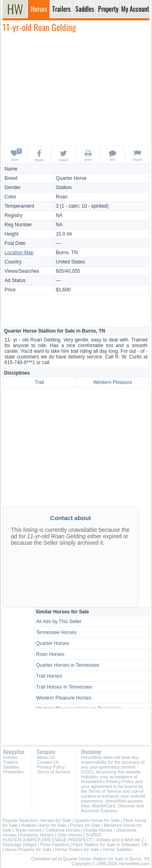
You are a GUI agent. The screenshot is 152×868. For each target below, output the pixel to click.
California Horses (62, 830)
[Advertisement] (76, 89)
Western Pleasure (112, 382)
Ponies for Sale (85, 825)
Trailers (11, 762)
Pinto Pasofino (55, 845)
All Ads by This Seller (59, 622)
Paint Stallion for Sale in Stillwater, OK (110, 845)
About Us (46, 757)
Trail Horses (49, 676)
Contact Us (48, 762)
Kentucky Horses (37, 835)
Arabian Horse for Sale (44, 825)
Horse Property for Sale (28, 849)
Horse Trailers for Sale (77, 849)
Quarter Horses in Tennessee (68, 665)
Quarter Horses (53, 643)
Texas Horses (29, 830)
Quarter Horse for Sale (97, 820)
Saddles (11, 767)
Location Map (19, 253)
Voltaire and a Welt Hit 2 (120, 840)
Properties (13, 772)
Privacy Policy (51, 767)
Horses (10, 757)
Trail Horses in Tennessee (64, 687)
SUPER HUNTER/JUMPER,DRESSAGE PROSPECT (52, 837)
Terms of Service (54, 772)
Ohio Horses (70, 835)
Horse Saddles (118, 849)
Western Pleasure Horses (64, 698)
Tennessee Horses (56, 632)
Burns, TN (67, 253)
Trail (40, 382)
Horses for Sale (56, 820)
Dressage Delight (19, 845)
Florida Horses (98, 830)
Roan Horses (50, 654)
